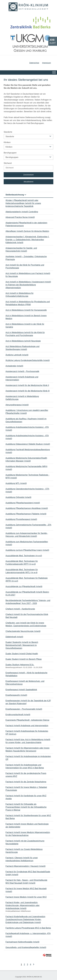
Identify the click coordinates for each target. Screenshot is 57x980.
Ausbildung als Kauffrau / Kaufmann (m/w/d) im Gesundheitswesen (26, 420)
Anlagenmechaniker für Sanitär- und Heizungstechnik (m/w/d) (21, 250)
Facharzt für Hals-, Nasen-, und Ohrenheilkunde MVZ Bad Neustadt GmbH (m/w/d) (26, 882)
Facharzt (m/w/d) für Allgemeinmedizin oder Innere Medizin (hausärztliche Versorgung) (27, 749)
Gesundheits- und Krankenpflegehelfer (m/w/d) (26, 947)
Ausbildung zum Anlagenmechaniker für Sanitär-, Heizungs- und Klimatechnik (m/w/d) (27, 535)
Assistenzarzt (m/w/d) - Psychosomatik (22, 371)
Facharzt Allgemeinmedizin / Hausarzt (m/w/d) (25, 866)
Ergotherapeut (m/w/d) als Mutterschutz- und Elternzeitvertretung (25, 683)
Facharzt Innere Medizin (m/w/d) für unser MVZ (26, 897)
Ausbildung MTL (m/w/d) (16, 483)
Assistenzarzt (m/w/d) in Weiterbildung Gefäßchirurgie (22, 398)
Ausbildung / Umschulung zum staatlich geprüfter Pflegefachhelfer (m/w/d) (27, 412)
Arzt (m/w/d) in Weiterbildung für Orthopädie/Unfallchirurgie (19, 295)
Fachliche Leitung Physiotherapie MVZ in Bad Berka (28, 928)
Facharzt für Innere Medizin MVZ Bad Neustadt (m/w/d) (26, 890)
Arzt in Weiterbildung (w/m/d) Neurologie (23, 341)
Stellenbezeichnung (16, 195)
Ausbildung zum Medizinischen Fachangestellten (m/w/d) (27, 543)
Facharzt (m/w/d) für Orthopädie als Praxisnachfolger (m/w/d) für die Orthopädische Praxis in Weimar (26, 807)
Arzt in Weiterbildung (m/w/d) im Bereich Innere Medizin (26, 317)
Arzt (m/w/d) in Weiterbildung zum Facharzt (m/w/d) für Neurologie (28, 275)
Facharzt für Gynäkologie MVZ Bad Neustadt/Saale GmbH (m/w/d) (28, 873)
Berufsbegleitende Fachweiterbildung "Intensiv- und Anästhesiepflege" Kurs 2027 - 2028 (28, 602)
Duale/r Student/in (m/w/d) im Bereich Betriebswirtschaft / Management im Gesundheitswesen (22, 645)
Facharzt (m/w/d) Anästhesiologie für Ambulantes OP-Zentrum (27, 733)
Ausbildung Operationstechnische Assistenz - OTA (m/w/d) (27, 490)
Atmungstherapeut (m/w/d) (17, 405)
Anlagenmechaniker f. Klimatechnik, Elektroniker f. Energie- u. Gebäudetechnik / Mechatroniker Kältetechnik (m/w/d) (27, 240)
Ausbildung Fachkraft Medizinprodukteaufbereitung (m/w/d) (28, 451)
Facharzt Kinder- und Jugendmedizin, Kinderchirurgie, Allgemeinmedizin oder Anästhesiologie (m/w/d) (22, 905)
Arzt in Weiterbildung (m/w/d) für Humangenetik (26, 310)
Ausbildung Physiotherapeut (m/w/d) (21, 519)
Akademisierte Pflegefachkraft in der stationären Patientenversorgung (26, 224)
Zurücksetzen (28, 175)
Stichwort (8, 163)
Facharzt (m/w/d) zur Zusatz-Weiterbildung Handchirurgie (24, 851)
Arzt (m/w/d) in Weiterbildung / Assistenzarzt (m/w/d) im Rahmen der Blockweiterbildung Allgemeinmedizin (28, 285)
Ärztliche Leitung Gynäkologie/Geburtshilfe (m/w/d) (28, 360)
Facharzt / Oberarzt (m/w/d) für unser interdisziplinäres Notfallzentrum (22, 859)
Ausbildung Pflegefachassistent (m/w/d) (23, 503)
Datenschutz (34, 63)
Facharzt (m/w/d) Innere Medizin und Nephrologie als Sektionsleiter (27, 825)
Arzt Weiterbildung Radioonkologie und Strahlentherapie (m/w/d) (22, 348)
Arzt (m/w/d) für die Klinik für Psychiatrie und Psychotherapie (25, 266)
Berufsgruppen (10, 153)
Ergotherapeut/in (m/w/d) (16, 695)
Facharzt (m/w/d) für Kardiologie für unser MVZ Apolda (26, 797)
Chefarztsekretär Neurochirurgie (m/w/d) (23, 631)
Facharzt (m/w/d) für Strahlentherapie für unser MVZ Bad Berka (28, 817)
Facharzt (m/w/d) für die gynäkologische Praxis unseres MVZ (26, 775)
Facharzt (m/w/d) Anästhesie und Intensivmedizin (27, 726)
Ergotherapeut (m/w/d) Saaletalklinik (21, 690)
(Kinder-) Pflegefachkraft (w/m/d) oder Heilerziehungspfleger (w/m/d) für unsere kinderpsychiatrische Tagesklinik (23, 203)
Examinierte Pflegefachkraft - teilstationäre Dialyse (27, 720)
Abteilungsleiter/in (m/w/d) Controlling (22, 212)
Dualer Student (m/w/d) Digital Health (22, 654)
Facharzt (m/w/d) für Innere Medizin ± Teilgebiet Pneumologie (26, 789)
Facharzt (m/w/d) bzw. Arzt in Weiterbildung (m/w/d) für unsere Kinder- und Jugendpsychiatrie (28, 741)
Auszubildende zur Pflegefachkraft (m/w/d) (24, 586)
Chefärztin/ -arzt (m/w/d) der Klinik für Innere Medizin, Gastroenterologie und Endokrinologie (26, 624)
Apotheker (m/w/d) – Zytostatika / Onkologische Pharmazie (26, 258)
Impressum (47, 63)
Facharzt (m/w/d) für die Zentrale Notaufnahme (26, 782)
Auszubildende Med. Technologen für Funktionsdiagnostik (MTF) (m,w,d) (22, 563)
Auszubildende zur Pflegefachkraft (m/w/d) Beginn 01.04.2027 (27, 593)
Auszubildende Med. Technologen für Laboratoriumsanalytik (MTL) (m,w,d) (22, 571)
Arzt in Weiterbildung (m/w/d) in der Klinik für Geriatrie (25, 326)
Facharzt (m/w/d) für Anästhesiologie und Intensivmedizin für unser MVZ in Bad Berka (25, 766)
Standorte (8, 132)
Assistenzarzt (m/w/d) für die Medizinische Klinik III (28, 391)
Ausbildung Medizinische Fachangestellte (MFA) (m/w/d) (26, 468)
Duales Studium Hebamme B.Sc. (20, 665)
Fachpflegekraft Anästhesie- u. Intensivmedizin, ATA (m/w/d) (28, 935)
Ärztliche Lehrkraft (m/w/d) (17, 355)
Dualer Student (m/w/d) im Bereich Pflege (24, 659)
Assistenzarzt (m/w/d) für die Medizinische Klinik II (27, 385)
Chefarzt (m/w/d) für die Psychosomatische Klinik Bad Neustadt (27, 616)
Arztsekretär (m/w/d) (14, 366)
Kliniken (7, 142)
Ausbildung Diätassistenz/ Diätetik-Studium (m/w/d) (28, 444)
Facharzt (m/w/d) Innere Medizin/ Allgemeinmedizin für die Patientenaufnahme (28, 834)
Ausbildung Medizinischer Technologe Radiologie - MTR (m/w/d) (27, 476)
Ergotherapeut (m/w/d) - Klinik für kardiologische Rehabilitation (26, 674)
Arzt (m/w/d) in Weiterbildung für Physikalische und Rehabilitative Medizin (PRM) (28, 303)
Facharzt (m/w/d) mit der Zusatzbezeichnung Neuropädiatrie (25, 842)
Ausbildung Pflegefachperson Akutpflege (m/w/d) (27, 508)
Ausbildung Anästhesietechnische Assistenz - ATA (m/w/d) (27, 429)
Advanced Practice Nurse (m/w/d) (20, 217)
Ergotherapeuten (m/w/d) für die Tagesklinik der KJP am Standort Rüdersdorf (28, 702)
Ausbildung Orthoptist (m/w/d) (18, 497)
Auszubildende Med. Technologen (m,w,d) (24, 556)
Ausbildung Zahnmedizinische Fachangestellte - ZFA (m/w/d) (28, 526)
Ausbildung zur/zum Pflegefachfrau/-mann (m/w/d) (27, 550)
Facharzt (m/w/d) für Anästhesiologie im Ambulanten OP (28, 758)
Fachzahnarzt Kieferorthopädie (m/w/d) (22, 942)
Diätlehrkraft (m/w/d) (14, 637)
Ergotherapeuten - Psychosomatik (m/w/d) (24, 709)
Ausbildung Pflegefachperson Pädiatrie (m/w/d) (26, 514)
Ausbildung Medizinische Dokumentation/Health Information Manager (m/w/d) (26, 459)
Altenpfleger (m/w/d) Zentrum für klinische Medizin (27, 231)
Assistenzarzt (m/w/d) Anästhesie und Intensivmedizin (22, 378)
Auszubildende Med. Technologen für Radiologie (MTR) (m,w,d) (27, 579)
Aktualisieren (28, 182)
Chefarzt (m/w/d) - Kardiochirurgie (20, 609)
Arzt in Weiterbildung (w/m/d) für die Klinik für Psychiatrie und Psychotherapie (25, 334)
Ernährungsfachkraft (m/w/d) (18, 715)
